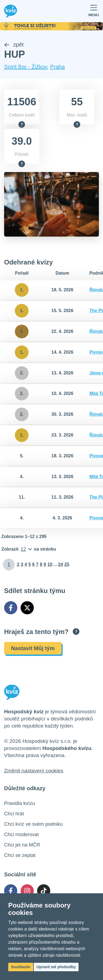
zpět (14, 45)
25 (67, 564)
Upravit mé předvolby (56, 967)
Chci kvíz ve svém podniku (33, 824)
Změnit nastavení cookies (34, 771)
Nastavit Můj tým (33, 648)
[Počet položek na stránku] (29, 549)
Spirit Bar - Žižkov (26, 67)
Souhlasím (21, 967)
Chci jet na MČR (22, 845)
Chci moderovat (21, 834)
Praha (57, 67)
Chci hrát (14, 814)
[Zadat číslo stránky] (9, 565)
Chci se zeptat (20, 855)
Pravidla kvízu (20, 803)
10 (50, 564)
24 (61, 564)
